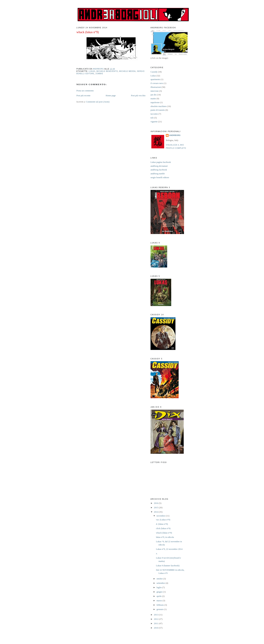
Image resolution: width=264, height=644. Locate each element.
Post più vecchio (138, 95)
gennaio (160, 609)
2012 (156, 619)
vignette (154, 122)
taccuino (154, 114)
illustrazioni (156, 87)
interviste (155, 91)
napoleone (155, 102)
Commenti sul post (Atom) (98, 102)
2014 (156, 512)
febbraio (161, 605)
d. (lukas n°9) (162, 524)
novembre (161, 516)
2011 (156, 623)
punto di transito (158, 110)
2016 (156, 503)
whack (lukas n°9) (164, 533)
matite (153, 99)
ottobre (160, 579)
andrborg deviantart (159, 166)
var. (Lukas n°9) (163, 520)
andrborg (175, 135)
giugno (160, 592)
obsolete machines (159, 106)
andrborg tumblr (158, 174)
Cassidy (154, 72)
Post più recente (83, 95)
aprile (159, 596)
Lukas (92, 71)
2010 (156, 628)
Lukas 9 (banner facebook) (168, 566)
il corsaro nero (157, 83)
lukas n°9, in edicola (165, 537)
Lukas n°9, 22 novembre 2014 (169, 549)
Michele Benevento (107, 71)
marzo (160, 601)
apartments (155, 79)
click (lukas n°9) (163, 528)
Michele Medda (127, 71)
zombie (99, 74)
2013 (156, 615)
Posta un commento (85, 91)
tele (152, 118)
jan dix (154, 95)
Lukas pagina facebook (161, 162)
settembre (161, 583)
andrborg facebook (159, 170)
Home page (111, 95)
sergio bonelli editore (160, 177)
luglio (159, 587)
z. (157, 553)
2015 (156, 507)
